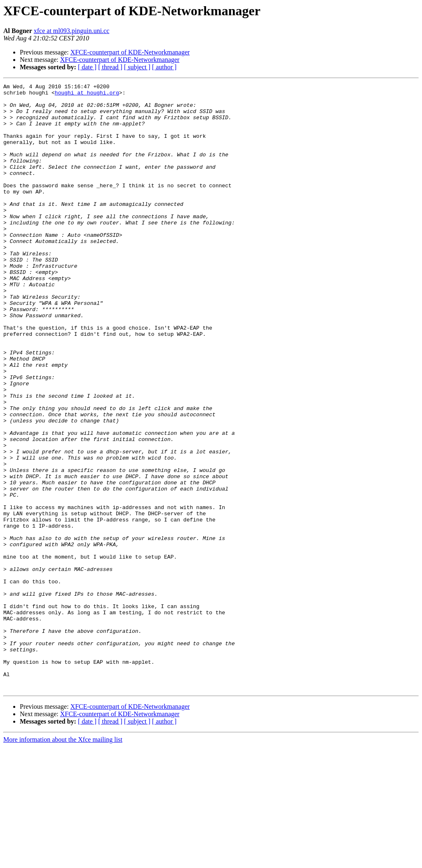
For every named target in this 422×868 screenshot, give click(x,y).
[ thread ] (110, 67)
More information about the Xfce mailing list (63, 861)
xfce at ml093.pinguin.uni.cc (72, 31)
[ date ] (87, 67)
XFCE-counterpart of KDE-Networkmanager (130, 52)
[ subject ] (137, 67)
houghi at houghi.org (87, 95)
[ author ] (164, 67)
